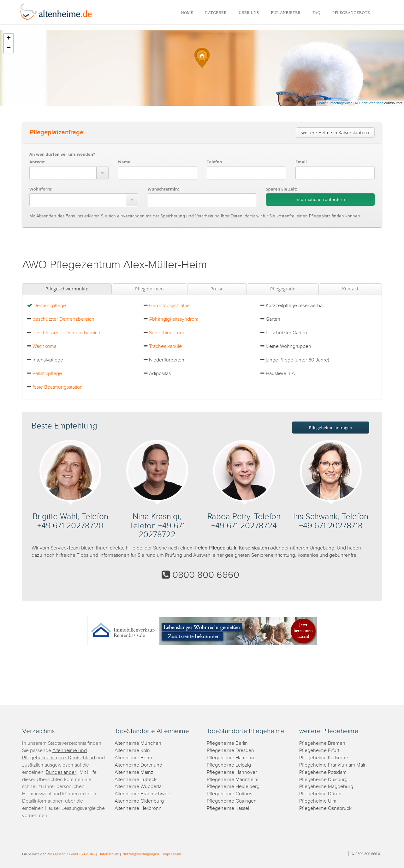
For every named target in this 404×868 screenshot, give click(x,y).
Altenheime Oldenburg (139, 801)
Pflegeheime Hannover (232, 772)
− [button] (9, 48)
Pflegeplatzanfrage (56, 132)
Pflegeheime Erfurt (319, 751)
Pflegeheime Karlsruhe (324, 758)
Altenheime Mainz (134, 772)
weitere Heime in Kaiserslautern (335, 133)
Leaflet (322, 103)
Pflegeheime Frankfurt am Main (333, 765)
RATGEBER (216, 13)
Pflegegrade (283, 289)
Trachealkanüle (165, 346)
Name (124, 162)
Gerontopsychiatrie (169, 306)
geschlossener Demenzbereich (66, 333)
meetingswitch (342, 103)
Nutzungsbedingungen (141, 854)
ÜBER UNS (249, 13)
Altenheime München (138, 743)
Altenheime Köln (132, 751)
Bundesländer (61, 772)
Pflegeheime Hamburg (231, 758)
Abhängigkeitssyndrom (174, 319)
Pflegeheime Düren (320, 794)
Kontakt (350, 289)
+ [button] (9, 39)
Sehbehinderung (167, 333)
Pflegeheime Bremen (322, 743)
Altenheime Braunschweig (143, 794)
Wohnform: (41, 189)
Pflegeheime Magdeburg (326, 787)
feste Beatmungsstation (58, 387)
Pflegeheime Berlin (227, 743)
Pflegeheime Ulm (318, 801)
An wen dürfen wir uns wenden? (62, 154)
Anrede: (37, 162)
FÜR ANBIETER (286, 13)
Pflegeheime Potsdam (323, 772)
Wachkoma (45, 346)
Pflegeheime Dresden (230, 751)
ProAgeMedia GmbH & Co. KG (71, 854)
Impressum (172, 854)
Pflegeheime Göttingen (232, 801)
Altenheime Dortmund (138, 765)
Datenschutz (109, 854)
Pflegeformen (149, 289)
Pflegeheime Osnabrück (325, 808)
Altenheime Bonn (133, 758)
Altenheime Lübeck (136, 780)
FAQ (316, 13)
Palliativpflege (47, 374)
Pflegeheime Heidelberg (233, 787)
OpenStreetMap (371, 103)
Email (301, 162)
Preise (217, 289)
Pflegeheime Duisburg (323, 780)
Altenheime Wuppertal (139, 787)
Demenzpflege (50, 306)
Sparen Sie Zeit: (281, 189)
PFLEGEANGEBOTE (351, 13)
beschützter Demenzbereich (63, 319)
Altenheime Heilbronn (138, 808)
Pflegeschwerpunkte (67, 289)
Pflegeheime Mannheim (233, 780)
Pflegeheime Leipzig (229, 765)
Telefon (214, 162)
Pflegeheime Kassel (228, 808)
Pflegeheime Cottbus (229, 794)
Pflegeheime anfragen (331, 428)
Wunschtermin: (163, 189)
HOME (187, 13)
